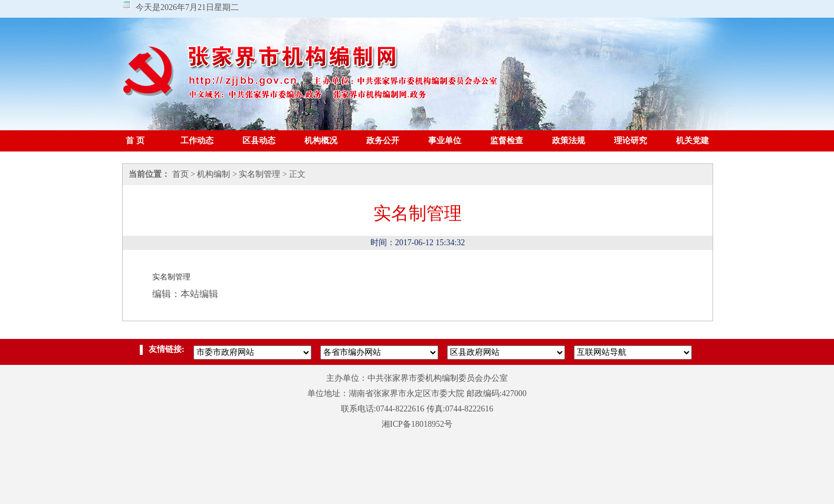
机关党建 (692, 141)
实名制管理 (260, 174)
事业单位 (445, 141)
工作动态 (197, 141)
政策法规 (569, 141)
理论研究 (631, 141)
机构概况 (321, 141)
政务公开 (383, 141)
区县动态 (259, 141)
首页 (180, 174)
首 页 (135, 141)
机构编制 (214, 174)
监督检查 (507, 141)
